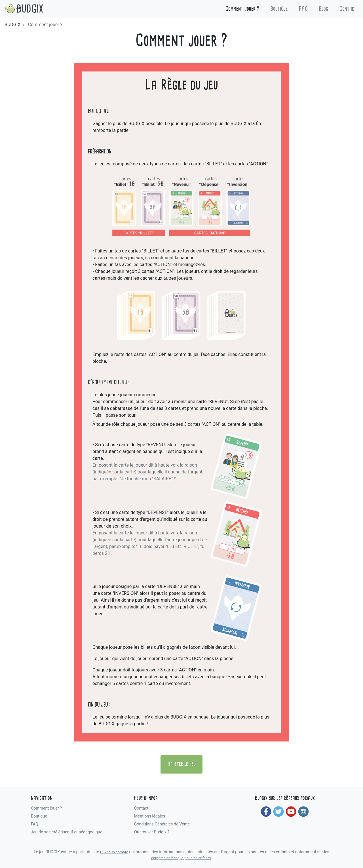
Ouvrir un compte (114, 852)
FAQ (303, 9)
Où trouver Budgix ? (152, 832)
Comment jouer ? (242, 9)
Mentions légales (150, 816)
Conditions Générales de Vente (162, 824)
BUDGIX (12, 25)
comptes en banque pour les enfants (181, 858)
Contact (348, 9)
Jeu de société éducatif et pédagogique (67, 832)
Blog (324, 9)
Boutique (279, 9)
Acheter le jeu (181, 764)
